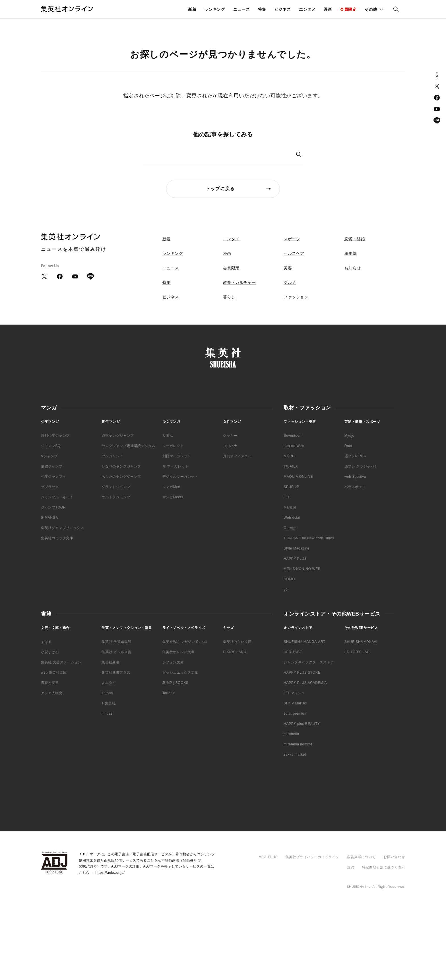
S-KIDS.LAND (235, 652)
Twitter (437, 86)
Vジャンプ (49, 456)
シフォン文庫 (173, 662)
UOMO (289, 579)
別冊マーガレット (177, 456)
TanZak (169, 693)
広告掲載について (361, 857)
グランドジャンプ (116, 487)
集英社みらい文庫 (237, 642)
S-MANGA (49, 518)
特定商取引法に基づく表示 (384, 867)
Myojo (349, 436)
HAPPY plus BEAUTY (302, 724)
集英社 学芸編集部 (116, 642)
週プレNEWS (355, 456)
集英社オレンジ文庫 (178, 652)
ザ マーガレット (175, 466)
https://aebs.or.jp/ (110, 873)
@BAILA (291, 466)
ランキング (215, 9)
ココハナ (230, 446)
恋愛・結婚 (355, 239)
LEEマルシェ (294, 693)
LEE (287, 497)
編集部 (351, 253)
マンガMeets (173, 497)
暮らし (229, 297)
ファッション (296, 297)
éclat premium (295, 714)
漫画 (328, 9)
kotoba (107, 693)
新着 (192, 9)
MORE (289, 456)
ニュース (242, 9)
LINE (437, 120)
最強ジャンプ (52, 466)
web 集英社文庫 (54, 673)
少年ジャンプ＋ (53, 477)
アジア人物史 (52, 693)
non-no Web (294, 446)
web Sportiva (355, 477)
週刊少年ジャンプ (55, 436)
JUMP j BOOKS (175, 683)
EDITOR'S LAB (357, 652)
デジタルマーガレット (180, 477)
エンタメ (307, 9)
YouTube (437, 109)
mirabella (291, 734)
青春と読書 (50, 683)
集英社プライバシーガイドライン (312, 857)
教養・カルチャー (239, 282)
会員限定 (348, 9)
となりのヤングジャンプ (121, 466)
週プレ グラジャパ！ (361, 466)
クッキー (230, 436)
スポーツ (292, 239)
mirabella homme (298, 744)
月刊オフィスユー (237, 456)
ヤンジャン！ (112, 456)
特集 (262, 9)
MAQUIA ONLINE (298, 477)
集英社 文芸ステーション (61, 662)
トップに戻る (220, 189)
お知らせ (353, 268)
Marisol (290, 507)
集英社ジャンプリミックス (62, 528)
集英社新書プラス (116, 673)
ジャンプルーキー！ (57, 497)
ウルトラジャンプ (116, 497)
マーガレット (173, 446)
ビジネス (283, 9)
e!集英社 (109, 703)
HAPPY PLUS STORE (302, 673)
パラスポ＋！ (355, 487)
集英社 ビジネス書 (116, 652)
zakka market (295, 755)
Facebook (437, 98)
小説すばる (50, 652)
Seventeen (293, 436)
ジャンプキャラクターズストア (309, 662)
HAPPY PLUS (295, 559)
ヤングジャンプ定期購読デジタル (128, 446)
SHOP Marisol (295, 703)
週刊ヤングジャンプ (118, 436)
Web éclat (292, 518)
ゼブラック (50, 487)
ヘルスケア (294, 253)
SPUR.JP (291, 487)
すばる (46, 642)
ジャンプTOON (53, 507)
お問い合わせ (394, 857)
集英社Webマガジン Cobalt (185, 642)
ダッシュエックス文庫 (180, 673)
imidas (107, 714)
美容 (288, 268)
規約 (351, 867)
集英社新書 (111, 662)
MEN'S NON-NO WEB (302, 569)
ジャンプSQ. (51, 446)
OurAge (290, 528)
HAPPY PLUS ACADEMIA (305, 683)
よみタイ (109, 683)
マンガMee (171, 487)
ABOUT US (268, 857)
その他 (371, 9)
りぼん (168, 436)
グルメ (290, 282)
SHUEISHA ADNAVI (361, 642)
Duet (348, 446)
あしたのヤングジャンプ (121, 477)
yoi (286, 589)
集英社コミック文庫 (57, 538)
